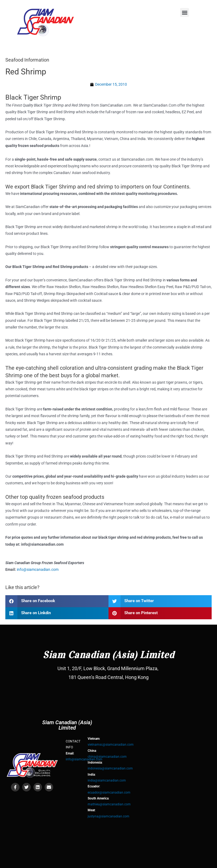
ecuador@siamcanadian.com (109, 792)
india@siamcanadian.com (107, 780)
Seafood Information (27, 60)
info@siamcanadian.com (38, 569)
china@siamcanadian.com (107, 757)
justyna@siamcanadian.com (108, 816)
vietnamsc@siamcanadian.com (111, 745)
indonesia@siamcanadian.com (110, 768)
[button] (185, 12)
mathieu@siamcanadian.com (109, 804)
